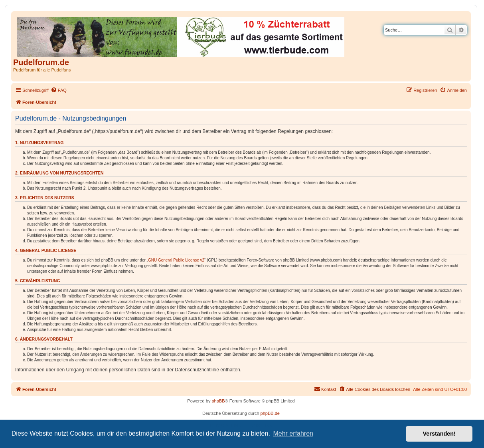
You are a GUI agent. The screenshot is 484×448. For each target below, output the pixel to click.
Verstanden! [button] (439, 434)
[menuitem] (59, 90)
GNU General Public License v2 (176, 260)
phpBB (218, 401)
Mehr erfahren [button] (293, 433)
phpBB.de (270, 413)
